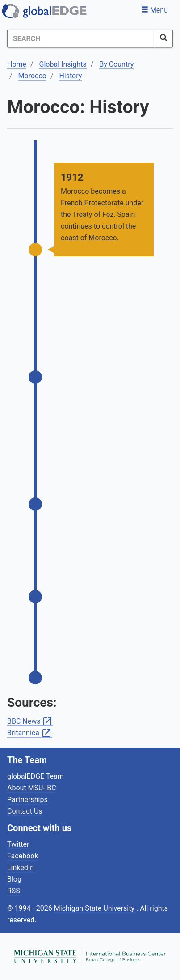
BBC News (30, 722)
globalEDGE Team (36, 776)
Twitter (18, 844)
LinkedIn (21, 868)
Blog (14, 879)
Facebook (23, 856)
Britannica (29, 733)
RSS (14, 891)
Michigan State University (95, 908)
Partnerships (27, 800)
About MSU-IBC (32, 788)
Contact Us (25, 811)
